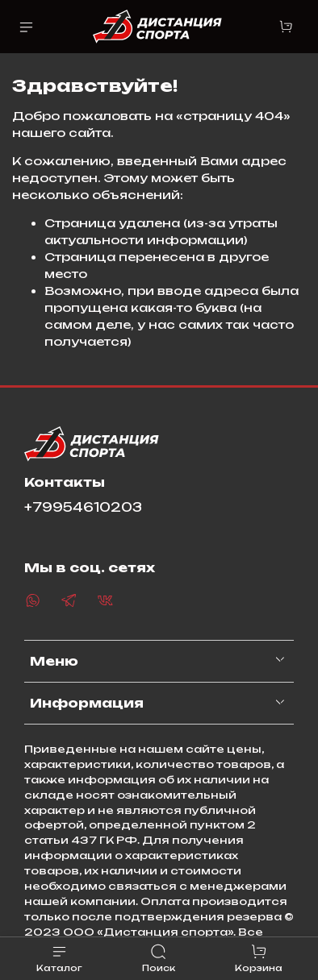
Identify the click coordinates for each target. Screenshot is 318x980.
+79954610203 (83, 507)
